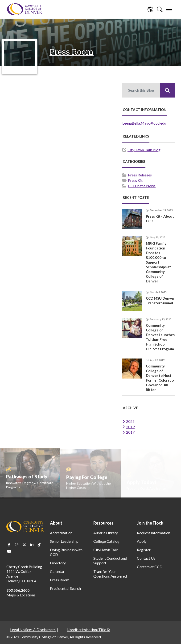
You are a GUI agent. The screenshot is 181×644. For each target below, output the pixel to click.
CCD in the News (142, 186)
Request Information (154, 533)
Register (144, 550)
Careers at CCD (150, 567)
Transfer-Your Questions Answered (110, 574)
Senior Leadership (64, 541)
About (56, 523)
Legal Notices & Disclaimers (33, 630)
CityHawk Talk (106, 550)
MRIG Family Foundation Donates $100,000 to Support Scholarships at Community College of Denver (158, 262)
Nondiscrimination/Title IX (88, 630)
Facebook (9, 545)
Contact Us (146, 558)
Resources (103, 523)
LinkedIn (32, 545)
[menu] (169, 9)
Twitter (24, 545)
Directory (58, 563)
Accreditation (61, 533)
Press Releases (140, 175)
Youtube (9, 551)
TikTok (39, 545)
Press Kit (135, 180)
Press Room (72, 51)
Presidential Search (65, 588)
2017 (130, 432)
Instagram (17, 545)
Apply (142, 541)
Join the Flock (150, 523)
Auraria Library (106, 533)
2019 (130, 427)
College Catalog (106, 541)
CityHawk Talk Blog (144, 150)
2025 (130, 421)
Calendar (57, 571)
